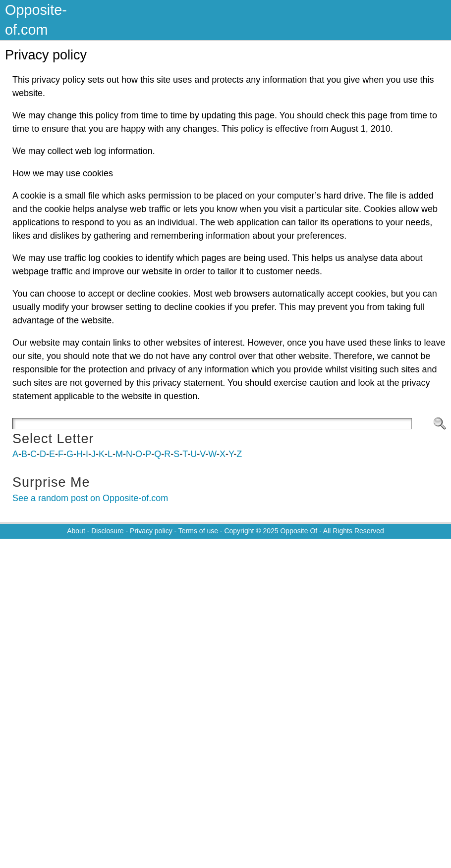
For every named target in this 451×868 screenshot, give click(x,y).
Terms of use (198, 531)
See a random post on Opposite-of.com (90, 498)
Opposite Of (299, 531)
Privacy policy (151, 531)
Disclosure (107, 531)
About (76, 531)
